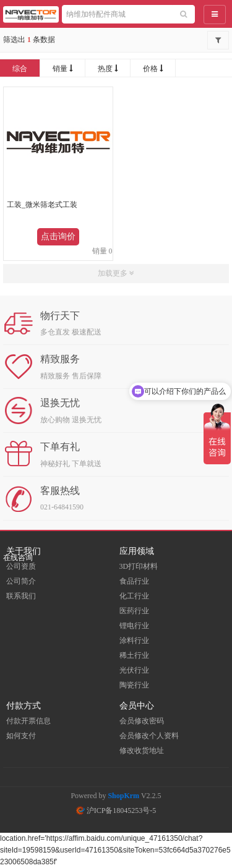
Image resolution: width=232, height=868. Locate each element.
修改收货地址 (142, 751)
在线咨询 (18, 558)
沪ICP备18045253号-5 (116, 811)
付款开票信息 (28, 721)
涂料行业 (134, 640)
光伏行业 (134, 670)
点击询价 (58, 236)
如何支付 (21, 736)
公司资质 (21, 566)
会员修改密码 (142, 721)
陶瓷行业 (134, 685)
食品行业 (134, 581)
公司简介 (21, 581)
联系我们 (21, 596)
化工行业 (134, 596)
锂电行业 (134, 626)
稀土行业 (134, 655)
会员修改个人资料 (149, 736)
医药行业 (134, 611)
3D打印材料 (139, 566)
